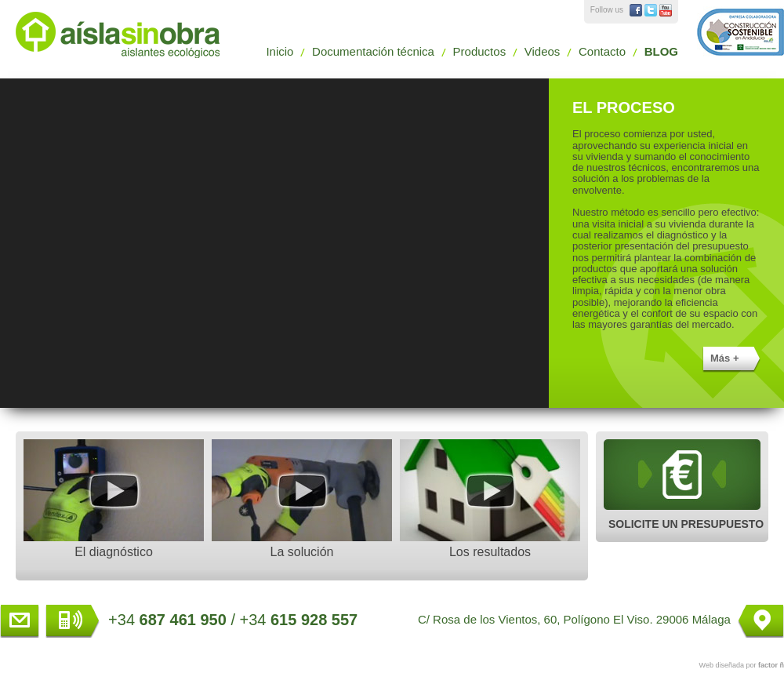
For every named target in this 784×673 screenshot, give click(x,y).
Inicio (279, 51)
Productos (480, 51)
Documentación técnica (373, 51)
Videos (543, 51)
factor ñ (771, 665)
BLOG (661, 51)
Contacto (602, 51)
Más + (725, 358)
